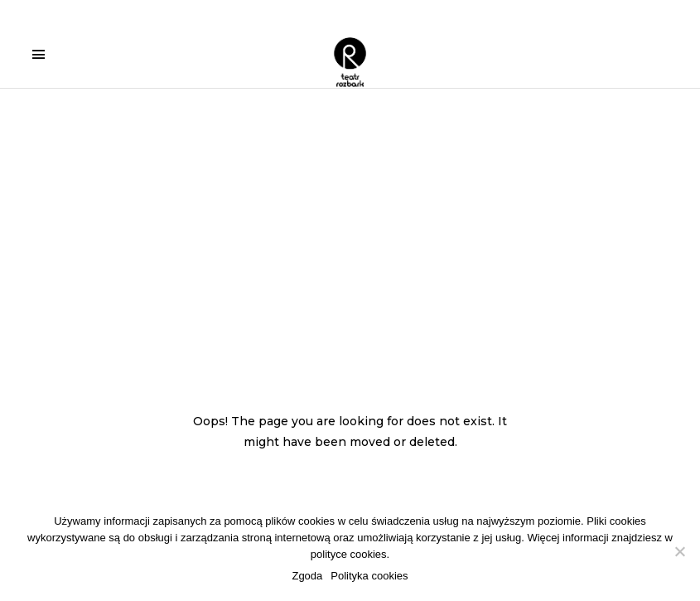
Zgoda (307, 576)
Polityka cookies (369, 576)
